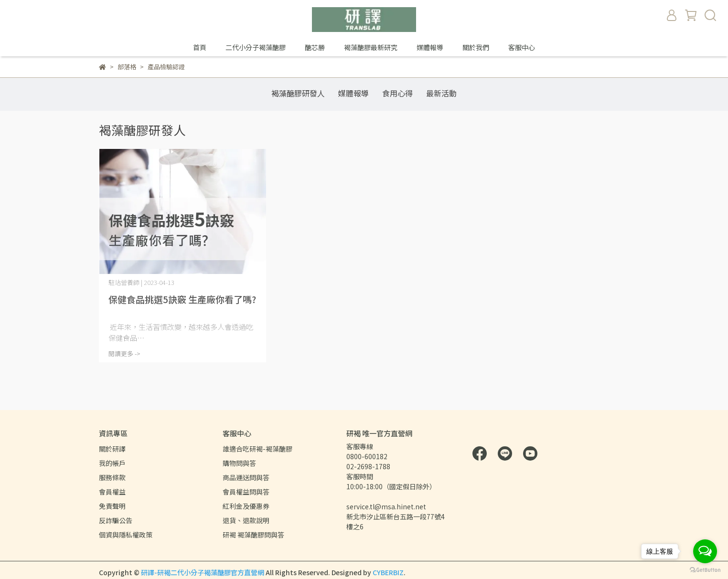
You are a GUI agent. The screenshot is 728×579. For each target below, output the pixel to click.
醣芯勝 (315, 47)
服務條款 (112, 477)
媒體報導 (430, 47)
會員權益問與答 (246, 492)
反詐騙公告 (116, 520)
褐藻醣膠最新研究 (371, 47)
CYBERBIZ (388, 572)
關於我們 (476, 47)
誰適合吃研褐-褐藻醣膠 (257, 449)
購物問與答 (239, 463)
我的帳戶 (112, 463)
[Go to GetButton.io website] (705, 569)
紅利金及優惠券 (246, 506)
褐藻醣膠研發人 (298, 93)
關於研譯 (112, 449)
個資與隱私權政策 (126, 535)
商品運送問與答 (246, 477)
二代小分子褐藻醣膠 (256, 47)
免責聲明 (112, 506)
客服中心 (522, 47)
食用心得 (397, 93)
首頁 (200, 47)
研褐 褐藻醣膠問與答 (253, 535)
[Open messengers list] (705, 551)
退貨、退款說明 (246, 520)
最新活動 (441, 93)
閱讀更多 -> (124, 353)
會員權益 (112, 492)
